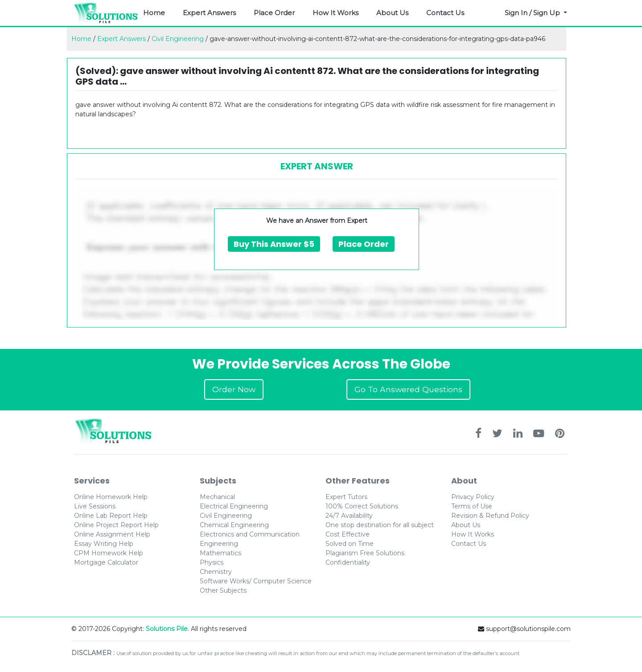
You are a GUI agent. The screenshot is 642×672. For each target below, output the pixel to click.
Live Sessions (95, 506)
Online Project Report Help (116, 525)
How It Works (335, 13)
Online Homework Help (111, 497)
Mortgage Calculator (106, 562)
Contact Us (445, 13)
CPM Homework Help (109, 553)
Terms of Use (472, 506)
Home (154, 13)
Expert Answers (209, 13)
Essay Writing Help (104, 544)
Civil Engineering (178, 39)
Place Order (274, 13)
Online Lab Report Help (111, 516)
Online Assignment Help (112, 534)
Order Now (234, 389)
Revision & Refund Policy (490, 516)
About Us (392, 13)
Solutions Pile (167, 629)
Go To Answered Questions (408, 389)
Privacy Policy (473, 497)
